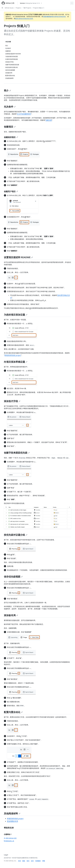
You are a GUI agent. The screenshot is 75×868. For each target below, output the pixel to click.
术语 (19, 861)
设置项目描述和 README (18, 257)
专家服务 (38, 861)
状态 (28, 861)
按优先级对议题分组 (16, 535)
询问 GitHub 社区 (10, 838)
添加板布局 (11, 615)
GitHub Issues (9, 8)
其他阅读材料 (12, 813)
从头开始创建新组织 (24, 114)
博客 (44, 861)
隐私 (24, 861)
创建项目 (10, 127)
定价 (32, 861)
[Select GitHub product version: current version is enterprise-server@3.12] (31, 3)
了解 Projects (27, 8)
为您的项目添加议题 (16, 315)
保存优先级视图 (13, 577)
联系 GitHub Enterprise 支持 (24, 19)
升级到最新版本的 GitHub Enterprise (54, 16)
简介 (7, 90)
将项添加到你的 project (13, 355)
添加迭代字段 (12, 401)
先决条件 (10, 107)
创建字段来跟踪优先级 (17, 453)
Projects (18, 8)
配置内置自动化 (13, 712)
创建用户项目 (11, 191)
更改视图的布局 (12, 821)
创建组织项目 (11, 137)
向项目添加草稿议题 (16, 362)
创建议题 (49, 120)
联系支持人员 (9, 841)
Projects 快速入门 (39, 8)
